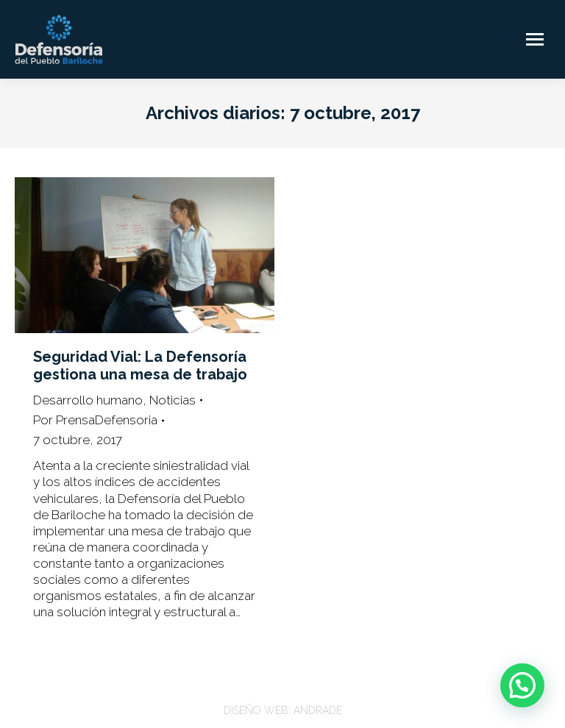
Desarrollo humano (88, 400)
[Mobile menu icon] (535, 39)
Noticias (173, 400)
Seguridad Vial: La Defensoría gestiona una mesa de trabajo (140, 365)
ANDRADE (318, 710)
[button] (522, 685)
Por (95, 420)
